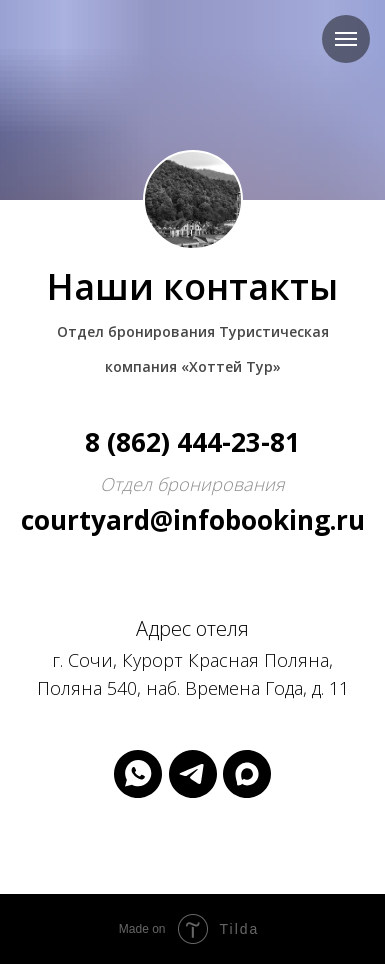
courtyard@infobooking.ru (193, 520)
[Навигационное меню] (346, 39)
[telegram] (193, 774)
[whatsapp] (138, 774)
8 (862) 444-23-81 (192, 442)
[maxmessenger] (247, 774)
